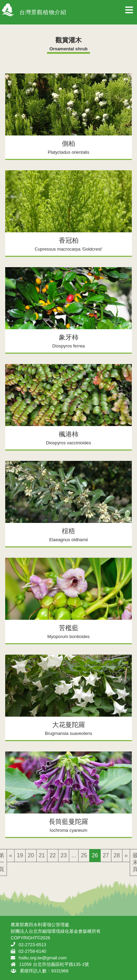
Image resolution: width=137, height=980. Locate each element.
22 (53, 855)
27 (106, 855)
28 (117, 855)
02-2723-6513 (33, 945)
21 (42, 855)
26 (95, 855)
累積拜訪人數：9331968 (44, 971)
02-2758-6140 (33, 951)
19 (20, 855)
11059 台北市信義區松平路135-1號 (54, 964)
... (74, 855)
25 (84, 855)
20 (31, 855)
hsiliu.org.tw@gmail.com (43, 958)
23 (64, 855)
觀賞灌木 (68, 40)
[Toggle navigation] (129, 12)
